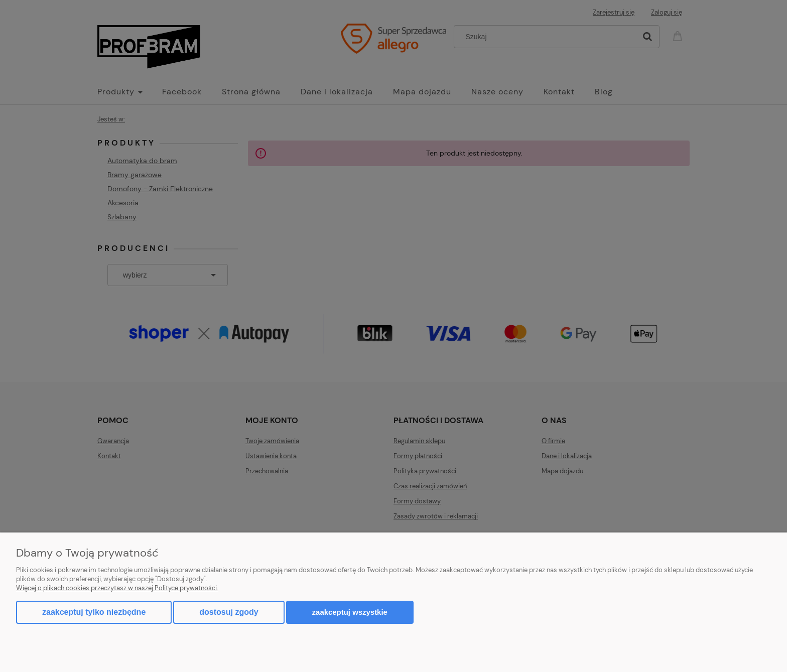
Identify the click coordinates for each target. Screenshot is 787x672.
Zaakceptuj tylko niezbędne (94, 612)
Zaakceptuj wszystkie (350, 612)
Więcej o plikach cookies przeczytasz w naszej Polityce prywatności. (117, 588)
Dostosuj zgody (229, 612)
